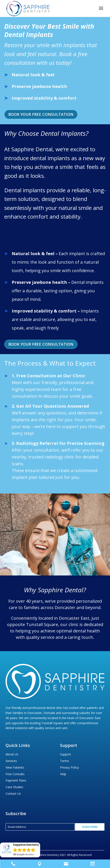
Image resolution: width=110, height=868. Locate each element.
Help (63, 774)
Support (65, 754)
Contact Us (13, 794)
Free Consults (15, 774)
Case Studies (14, 787)
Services (11, 761)
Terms (65, 761)
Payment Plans (16, 780)
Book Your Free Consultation (41, 114)
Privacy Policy (69, 767)
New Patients (15, 767)
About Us (12, 754)
